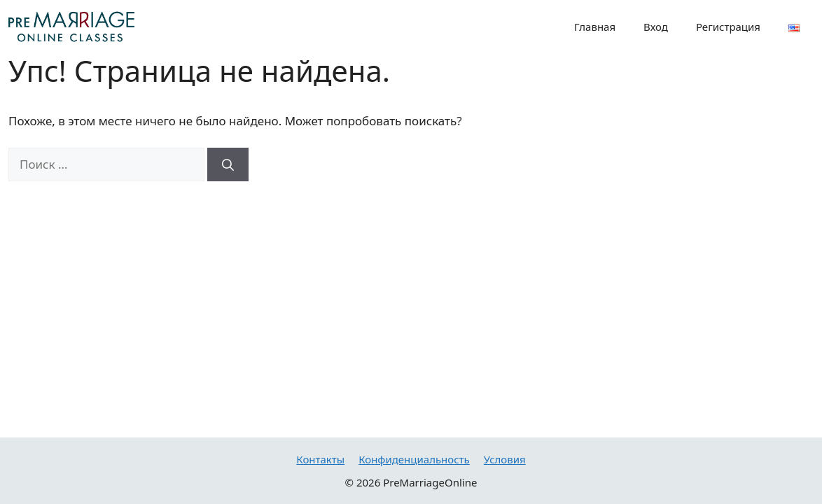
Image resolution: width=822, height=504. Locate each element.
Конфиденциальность (414, 459)
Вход (656, 27)
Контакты (320, 459)
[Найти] (228, 164)
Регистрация (728, 27)
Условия (505, 459)
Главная (595, 27)
